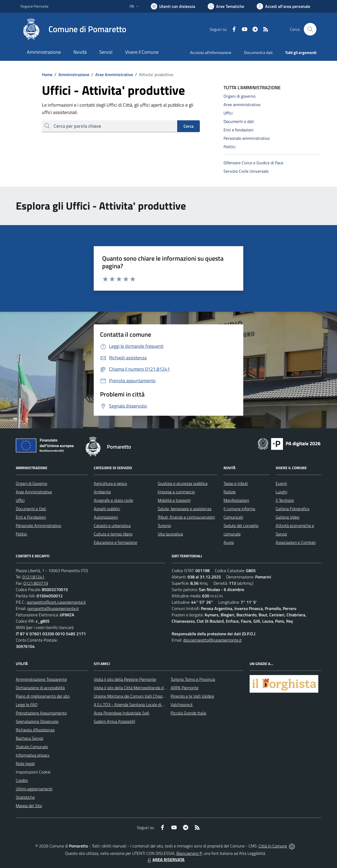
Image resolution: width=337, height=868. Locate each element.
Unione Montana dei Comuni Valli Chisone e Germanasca (143, 696)
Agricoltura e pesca (110, 483)
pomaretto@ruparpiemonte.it (53, 608)
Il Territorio (285, 500)
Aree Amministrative (111, 75)
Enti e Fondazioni (31, 517)
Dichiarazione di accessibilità (40, 688)
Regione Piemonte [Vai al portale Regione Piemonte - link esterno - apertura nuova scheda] (34, 6)
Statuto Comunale (32, 747)
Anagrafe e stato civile (113, 500)
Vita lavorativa (170, 534)
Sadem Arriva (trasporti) (114, 721)
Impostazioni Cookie (33, 772)
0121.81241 (33, 577)
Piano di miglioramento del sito (43, 696)
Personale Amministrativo (38, 525)
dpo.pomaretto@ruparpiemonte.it (212, 640)
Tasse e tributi (236, 483)
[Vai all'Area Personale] (283, 6)
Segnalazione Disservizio (37, 721)
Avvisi (229, 542)
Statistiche (25, 797)
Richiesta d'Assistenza (35, 730)
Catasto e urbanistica (112, 525)
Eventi (281, 483)
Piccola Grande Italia (188, 713)
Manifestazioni (236, 500)
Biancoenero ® (189, 853)
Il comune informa (239, 509)
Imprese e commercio (176, 492)
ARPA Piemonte (185, 688)
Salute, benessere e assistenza (185, 509)
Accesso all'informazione (211, 53)
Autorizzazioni (106, 517)
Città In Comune (273, 846)
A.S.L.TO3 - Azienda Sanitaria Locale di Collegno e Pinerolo (145, 705)
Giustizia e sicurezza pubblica (183, 483)
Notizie (230, 492)
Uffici (20, 500)
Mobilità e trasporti (174, 500)
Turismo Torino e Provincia (193, 679)
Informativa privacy (33, 755)
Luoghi (281, 492)
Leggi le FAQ (27, 705)
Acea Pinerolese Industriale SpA (122, 713)
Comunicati (233, 517)
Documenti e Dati (31, 509)
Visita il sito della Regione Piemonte (125, 679)
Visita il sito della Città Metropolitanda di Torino (135, 688)
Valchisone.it (182, 705)
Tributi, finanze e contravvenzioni (186, 517)
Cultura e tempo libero (113, 534)
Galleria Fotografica (293, 509)
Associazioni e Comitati (296, 542)
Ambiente (102, 492)
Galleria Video (288, 517)
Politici (21, 534)
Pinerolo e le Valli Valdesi (192, 696)
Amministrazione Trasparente (41, 679)
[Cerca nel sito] (310, 29)
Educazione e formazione (115, 542)
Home (47, 75)
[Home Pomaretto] (73, 29)
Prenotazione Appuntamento (41, 713)
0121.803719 (36, 583)
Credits (22, 780)
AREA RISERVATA (165, 860)
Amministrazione (71, 75)
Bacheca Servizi (29, 738)
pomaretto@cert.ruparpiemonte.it (56, 602)
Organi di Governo (31, 483)
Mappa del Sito (29, 806)
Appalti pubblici (107, 509)
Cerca (189, 126)
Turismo (164, 525)
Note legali (25, 763)
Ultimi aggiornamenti (34, 789)
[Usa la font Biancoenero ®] (173, 6)
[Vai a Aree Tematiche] (226, 6)
